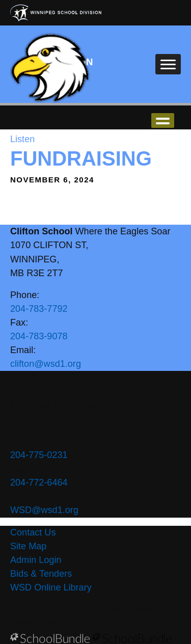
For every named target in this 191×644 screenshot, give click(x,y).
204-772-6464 (39, 482)
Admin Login (36, 560)
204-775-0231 (39, 455)
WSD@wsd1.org (44, 510)
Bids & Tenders (41, 574)
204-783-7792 (39, 309)
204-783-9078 (39, 336)
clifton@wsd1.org (46, 364)
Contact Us (33, 532)
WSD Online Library (51, 587)
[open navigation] (168, 64)
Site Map (28, 546)
